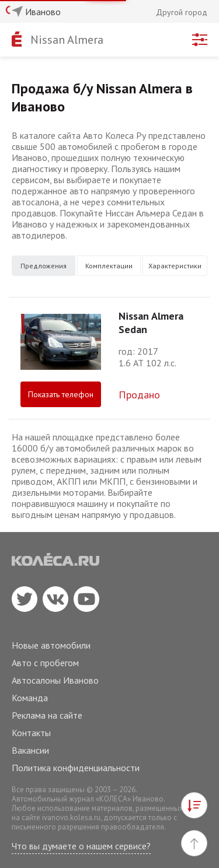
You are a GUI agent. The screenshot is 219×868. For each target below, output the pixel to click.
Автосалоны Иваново (55, 680)
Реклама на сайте (47, 715)
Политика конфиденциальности (76, 768)
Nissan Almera (67, 40)
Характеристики (175, 266)
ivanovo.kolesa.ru (71, 818)
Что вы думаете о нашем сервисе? (81, 846)
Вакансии (30, 750)
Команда (30, 698)
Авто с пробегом (45, 663)
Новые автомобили (51, 645)
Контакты (31, 733)
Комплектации (109, 266)
